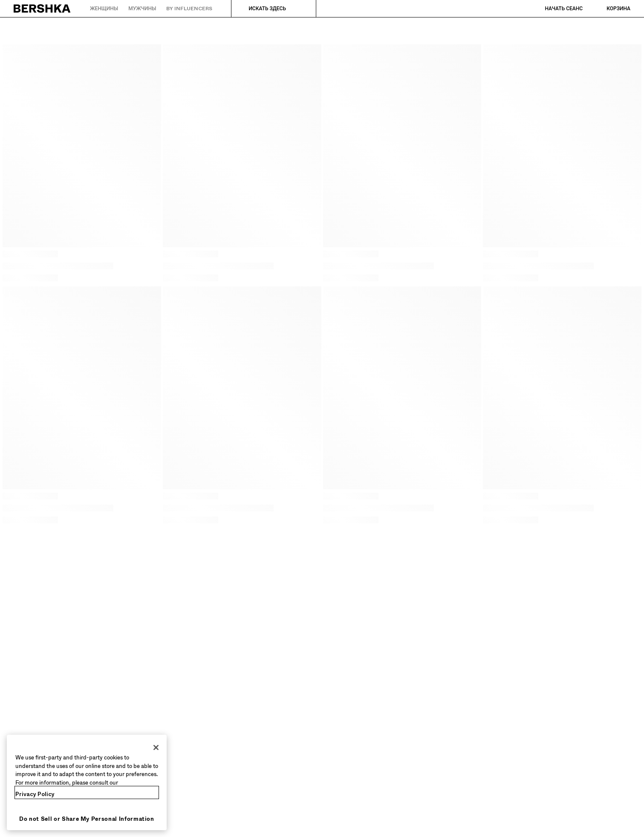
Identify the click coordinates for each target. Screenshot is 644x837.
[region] (87, 782)
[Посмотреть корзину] (610, 9)
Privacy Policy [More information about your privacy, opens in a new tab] (35, 794)
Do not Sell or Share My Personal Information (87, 819)
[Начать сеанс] (555, 9)
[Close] (156, 748)
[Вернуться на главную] (42, 9)
